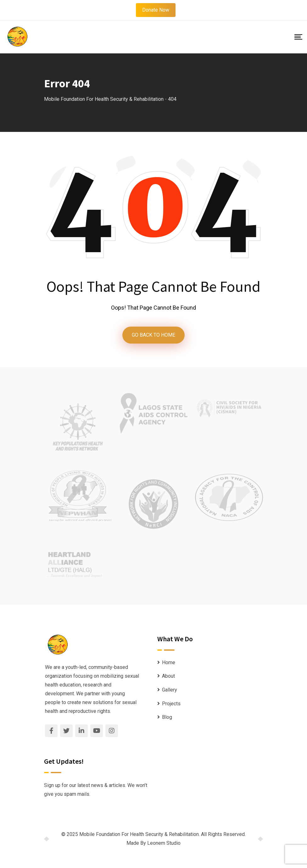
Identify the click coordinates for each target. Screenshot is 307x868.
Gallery (170, 690)
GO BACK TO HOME (153, 335)
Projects (171, 704)
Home (169, 662)
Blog (167, 717)
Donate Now (156, 10)
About (168, 676)
